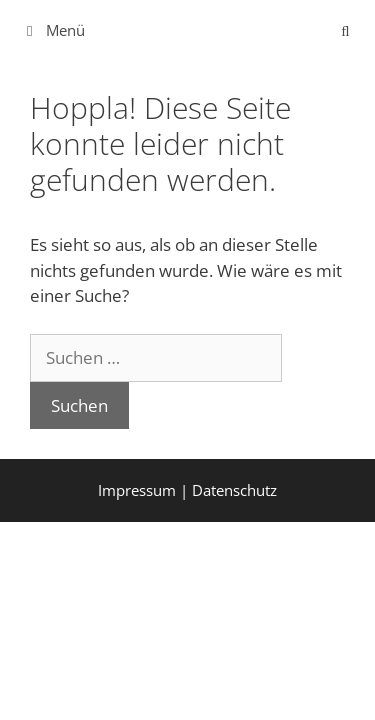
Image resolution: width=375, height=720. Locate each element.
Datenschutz (234, 490)
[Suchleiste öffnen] (345, 30)
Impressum (137, 490)
